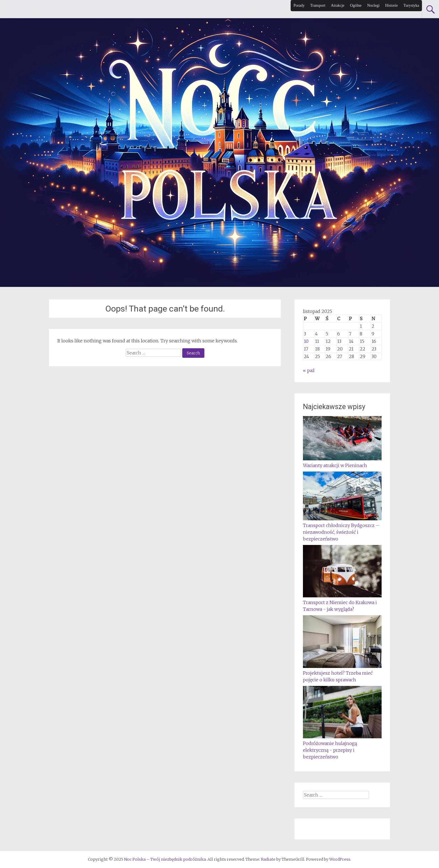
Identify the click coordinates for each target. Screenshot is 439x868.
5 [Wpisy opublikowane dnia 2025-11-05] (327, 334)
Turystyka (411, 5)
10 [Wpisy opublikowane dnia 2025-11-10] (306, 341)
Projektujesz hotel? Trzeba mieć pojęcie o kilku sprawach (342, 673)
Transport (318, 5)
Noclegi (373, 5)
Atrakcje (338, 5)
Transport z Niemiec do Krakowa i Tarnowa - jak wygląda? (342, 602)
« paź (309, 370)
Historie (392, 5)
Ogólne (356, 5)
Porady (299, 5)
